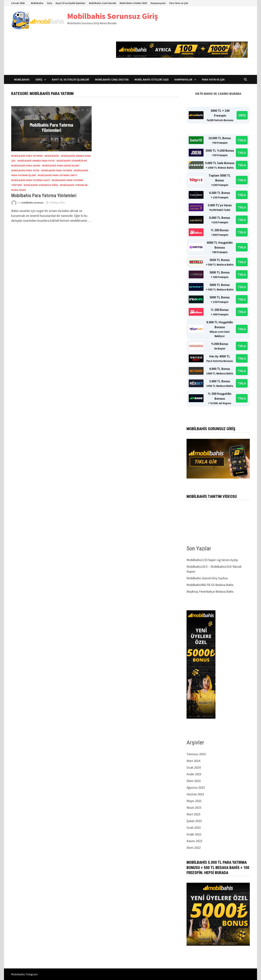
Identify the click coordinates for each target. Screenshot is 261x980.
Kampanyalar (158, 3)
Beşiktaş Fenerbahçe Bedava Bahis (210, 591)
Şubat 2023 (194, 821)
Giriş (50, 3)
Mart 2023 (193, 814)
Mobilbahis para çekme (26, 166)
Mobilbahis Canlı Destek (102, 3)
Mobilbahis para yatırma (27, 156)
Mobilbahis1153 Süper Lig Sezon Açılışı (212, 560)
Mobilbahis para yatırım (57, 170)
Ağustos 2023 (196, 787)
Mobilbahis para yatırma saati (30, 180)
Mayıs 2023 (194, 801)
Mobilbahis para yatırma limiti (57, 175)
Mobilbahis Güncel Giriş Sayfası (207, 578)
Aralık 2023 (194, 774)
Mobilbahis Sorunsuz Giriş (113, 16)
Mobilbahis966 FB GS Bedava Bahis (210, 585)
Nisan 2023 (194, 808)
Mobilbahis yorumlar (74, 185)
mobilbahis (52, 156)
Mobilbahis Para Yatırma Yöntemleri (44, 196)
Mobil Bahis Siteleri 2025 (133, 3)
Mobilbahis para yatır (25, 170)
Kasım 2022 (194, 841)
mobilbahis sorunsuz (32, 203)
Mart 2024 (193, 761)
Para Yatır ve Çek (179, 3)
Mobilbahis (37, 3)
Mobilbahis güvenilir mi (72, 161)
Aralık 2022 (194, 834)
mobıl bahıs (19, 190)
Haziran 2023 (195, 794)
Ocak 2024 (194, 767)
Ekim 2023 (194, 781)
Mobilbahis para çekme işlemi (61, 166)
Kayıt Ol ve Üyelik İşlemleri (70, 3)
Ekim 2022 (194, 848)
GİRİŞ (242, 115)
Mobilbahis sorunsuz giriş (41, 185)
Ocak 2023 (194, 828)
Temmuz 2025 (196, 754)
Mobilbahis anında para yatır (36, 161)
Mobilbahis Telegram (24, 974)
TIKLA (242, 140)
